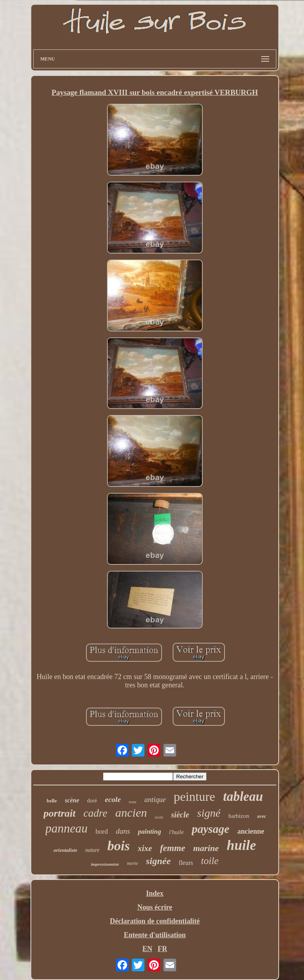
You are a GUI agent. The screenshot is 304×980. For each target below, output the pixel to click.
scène (72, 800)
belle (52, 801)
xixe (145, 848)
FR (162, 949)
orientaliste (65, 850)
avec (261, 816)
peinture (195, 796)
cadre (95, 813)
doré (92, 801)
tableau (243, 796)
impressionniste (105, 864)
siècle (180, 815)
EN (147, 949)
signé (209, 813)
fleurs (186, 863)
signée (159, 861)
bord (102, 831)
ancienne (251, 831)
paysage (210, 829)
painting (149, 831)
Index (155, 893)
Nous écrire (155, 907)
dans (123, 831)
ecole (113, 799)
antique (155, 800)
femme (173, 848)
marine (206, 848)
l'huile (176, 832)
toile (210, 861)
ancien (131, 813)
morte (133, 863)
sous (133, 802)
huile (241, 845)
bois (119, 846)
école (159, 817)
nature (92, 850)
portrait (60, 813)
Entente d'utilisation (155, 935)
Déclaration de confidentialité (155, 921)
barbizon (239, 816)
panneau (67, 828)
